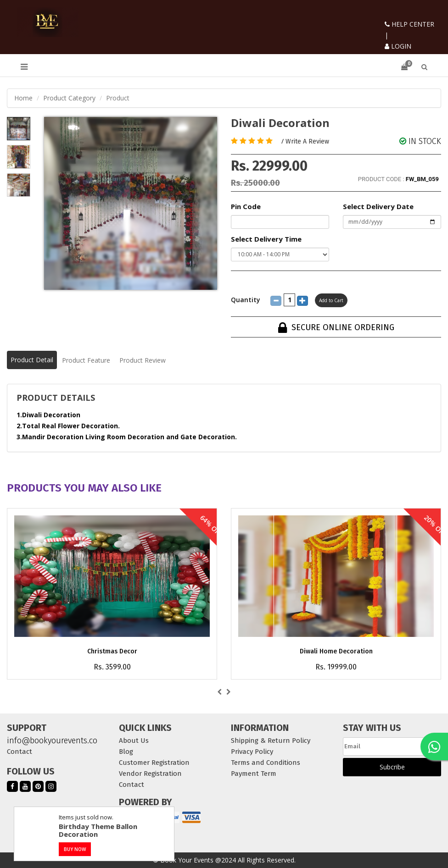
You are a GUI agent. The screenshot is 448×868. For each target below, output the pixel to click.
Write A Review (307, 141)
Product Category (69, 98)
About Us (134, 741)
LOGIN (398, 46)
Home (23, 98)
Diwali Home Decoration (336, 651)
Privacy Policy (252, 752)
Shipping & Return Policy (271, 741)
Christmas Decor (112, 651)
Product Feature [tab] (86, 360)
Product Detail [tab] (32, 360)
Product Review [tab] (143, 360)
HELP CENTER (409, 24)
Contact (20, 752)
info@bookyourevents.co (52, 741)
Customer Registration (154, 763)
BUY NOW (75, 849)
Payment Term (254, 774)
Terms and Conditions (266, 763)
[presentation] (219, 692)
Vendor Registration (150, 774)
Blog (126, 752)
